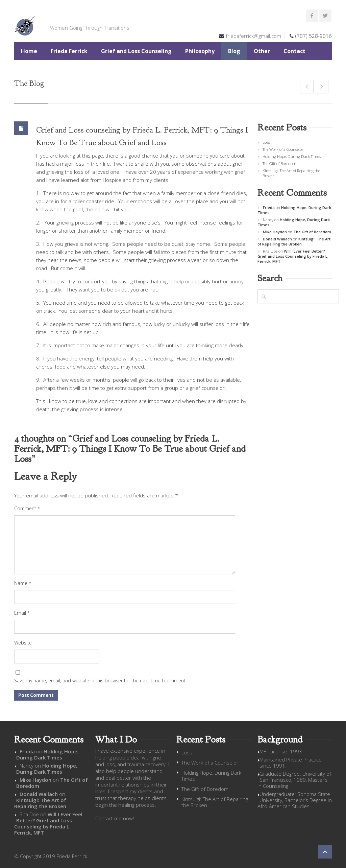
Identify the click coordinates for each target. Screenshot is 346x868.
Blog (234, 51)
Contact (294, 51)
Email (22, 613)
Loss (266, 142)
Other (262, 51)
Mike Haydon (275, 232)
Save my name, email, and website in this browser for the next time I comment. (100, 681)
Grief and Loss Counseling (136, 51)
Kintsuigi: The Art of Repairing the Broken (291, 173)
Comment (27, 508)
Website (23, 643)
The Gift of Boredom (279, 163)
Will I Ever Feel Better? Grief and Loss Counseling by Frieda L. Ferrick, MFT (293, 256)
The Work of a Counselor (283, 149)
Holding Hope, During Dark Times (292, 156)
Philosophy (200, 51)
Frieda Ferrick (69, 51)
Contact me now (114, 818)
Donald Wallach (277, 239)
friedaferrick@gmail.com (253, 36)
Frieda (269, 207)
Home (29, 51)
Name (23, 583)
